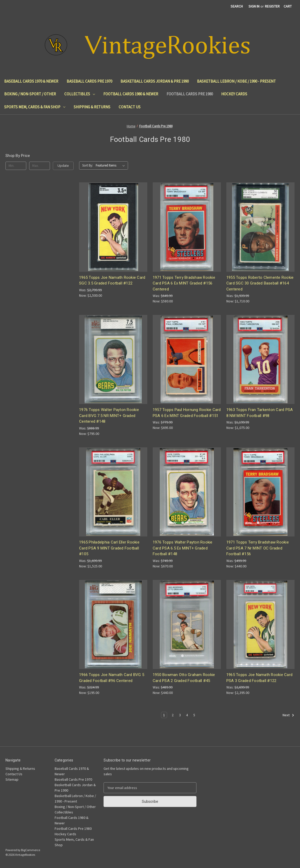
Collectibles (80, 94)
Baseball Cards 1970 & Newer (31, 81)
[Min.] (16, 166)
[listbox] (111, 165)
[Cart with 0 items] (288, 6)
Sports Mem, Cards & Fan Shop (35, 107)
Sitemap (12, 779)
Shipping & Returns (92, 107)
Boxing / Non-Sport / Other (30, 94)
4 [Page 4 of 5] (187, 715)
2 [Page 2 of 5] (173, 715)
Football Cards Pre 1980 (190, 94)
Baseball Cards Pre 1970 (89, 81)
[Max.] (40, 166)
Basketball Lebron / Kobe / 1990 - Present (236, 81)
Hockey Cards (234, 94)
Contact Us (130, 107)
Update (63, 166)
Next (288, 715)
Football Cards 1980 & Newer (131, 94)
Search (237, 6)
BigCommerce (31, 850)
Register (272, 6)
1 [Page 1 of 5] (164, 715)
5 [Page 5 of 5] (194, 715)
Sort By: (88, 165)
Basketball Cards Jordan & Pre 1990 (155, 81)
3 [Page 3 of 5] (180, 715)
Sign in (254, 6)
